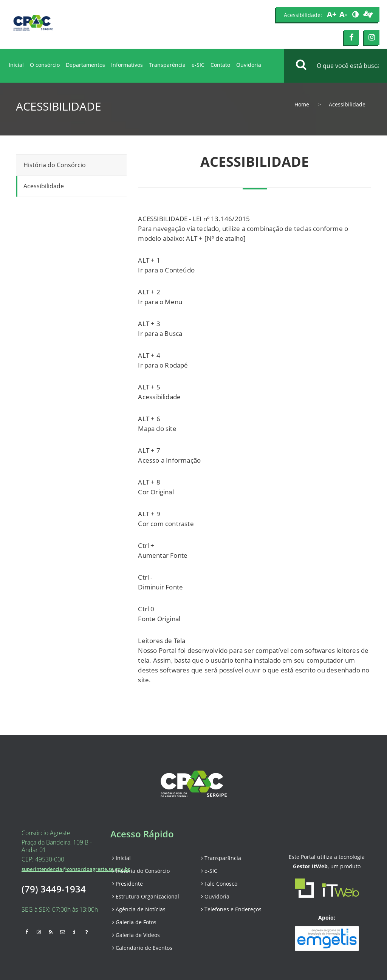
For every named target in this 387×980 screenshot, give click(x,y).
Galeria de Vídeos (136, 935)
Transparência (167, 65)
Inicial (16, 65)
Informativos (127, 65)
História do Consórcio (55, 165)
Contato (220, 65)
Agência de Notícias (139, 909)
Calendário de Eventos (142, 948)
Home (302, 104)
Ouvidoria (249, 65)
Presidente (128, 884)
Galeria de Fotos (134, 922)
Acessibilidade (44, 186)
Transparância (221, 858)
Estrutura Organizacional (146, 896)
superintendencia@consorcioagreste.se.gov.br (76, 869)
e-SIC (198, 65)
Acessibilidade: (303, 15)
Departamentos (85, 65)
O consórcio (45, 65)
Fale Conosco (219, 884)
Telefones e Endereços (231, 909)
